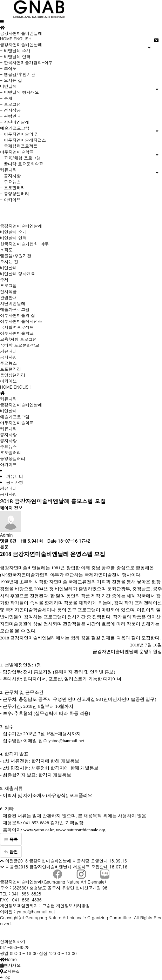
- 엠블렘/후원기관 (18, 74)
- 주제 (6, 98)
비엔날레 (8, 267)
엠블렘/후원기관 (16, 256)
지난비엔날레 (13, 303)
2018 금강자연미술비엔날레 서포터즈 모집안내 (63, 867)
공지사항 (8, 357)
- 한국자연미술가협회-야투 (26, 62)
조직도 (6, 250)
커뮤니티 (8, 351)
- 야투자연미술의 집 (19, 134)
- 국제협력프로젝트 (19, 146)
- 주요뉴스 (10, 182)
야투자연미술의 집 (18, 315)
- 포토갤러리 (12, 187)
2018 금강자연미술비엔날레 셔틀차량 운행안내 (63, 861)
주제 (4, 279)
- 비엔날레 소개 (15, 50)
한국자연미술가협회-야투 (24, 244)
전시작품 (8, 291)
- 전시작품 (10, 110)
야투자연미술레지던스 (21, 321)
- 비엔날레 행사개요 (19, 92)
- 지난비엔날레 (15, 122)
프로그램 (8, 285)
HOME (6, 38)
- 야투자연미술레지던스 (23, 140)
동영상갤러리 (13, 375)
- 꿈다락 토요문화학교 (22, 164)
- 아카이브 (10, 199)
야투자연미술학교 (17, 333)
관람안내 (8, 297)
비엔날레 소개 (13, 232)
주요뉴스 (8, 363)
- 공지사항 (10, 176)
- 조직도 (8, 68)
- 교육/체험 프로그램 (20, 158)
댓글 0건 (8, 541)
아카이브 (8, 381)
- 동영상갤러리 (15, 193)
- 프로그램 (10, 104)
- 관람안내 (10, 116)
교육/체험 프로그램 (18, 339)
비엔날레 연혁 (13, 238)
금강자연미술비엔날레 (21, 226)
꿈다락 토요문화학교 (20, 345)
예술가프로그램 (15, 309)
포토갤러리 (11, 369)
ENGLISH (23, 38)
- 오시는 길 (11, 80)
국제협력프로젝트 (17, 327)
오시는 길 (9, 261)
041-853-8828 (15, 947)
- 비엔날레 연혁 (15, 56)
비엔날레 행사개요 (18, 273)
